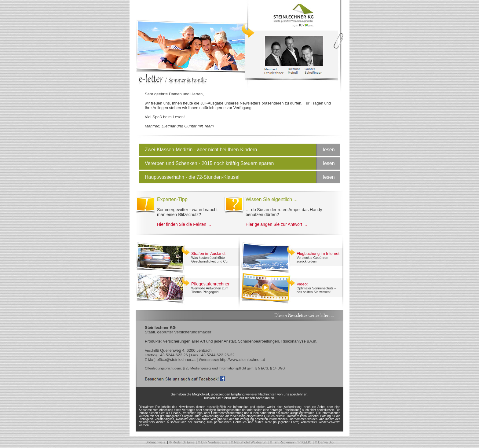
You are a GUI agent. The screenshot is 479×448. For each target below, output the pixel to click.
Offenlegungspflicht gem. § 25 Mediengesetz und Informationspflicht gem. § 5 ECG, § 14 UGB (215, 368)
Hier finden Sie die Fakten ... (184, 224)
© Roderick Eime (182, 442)
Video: (302, 284)
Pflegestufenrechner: (211, 284)
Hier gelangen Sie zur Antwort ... (276, 224)
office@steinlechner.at (176, 360)
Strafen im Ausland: (208, 253)
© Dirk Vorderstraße (212, 442)
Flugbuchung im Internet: (319, 253)
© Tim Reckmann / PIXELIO (291, 442)
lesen (329, 150)
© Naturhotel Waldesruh (249, 442)
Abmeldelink (265, 398)
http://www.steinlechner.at (242, 360)
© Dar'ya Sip (324, 442)
